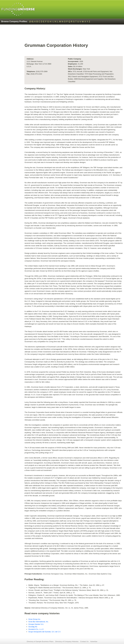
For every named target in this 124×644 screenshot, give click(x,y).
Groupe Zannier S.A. (36, 624)
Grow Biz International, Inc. (38, 622)
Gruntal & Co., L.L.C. (36, 629)
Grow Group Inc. (35, 619)
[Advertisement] (74, 35)
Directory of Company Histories (67, 641)
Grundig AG (33, 627)
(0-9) (31, 22)
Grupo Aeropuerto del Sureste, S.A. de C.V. (45, 632)
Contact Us (84, 641)
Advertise (94, 641)
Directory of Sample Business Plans (40, 641)
